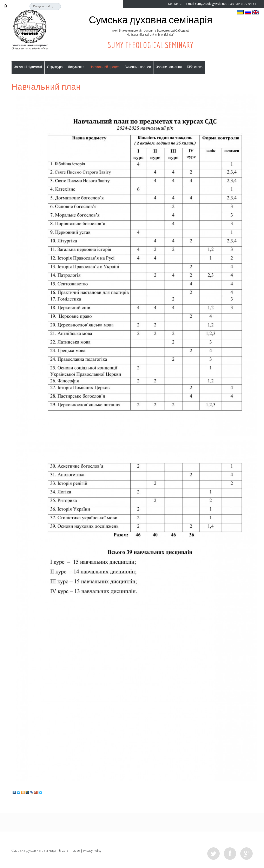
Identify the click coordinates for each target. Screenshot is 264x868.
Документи (76, 67)
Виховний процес (138, 67)
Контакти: (176, 4)
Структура (55, 67)
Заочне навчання (169, 67)
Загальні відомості (28, 67)
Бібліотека (195, 67)
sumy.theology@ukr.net (211, 4)
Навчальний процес (104, 67)
